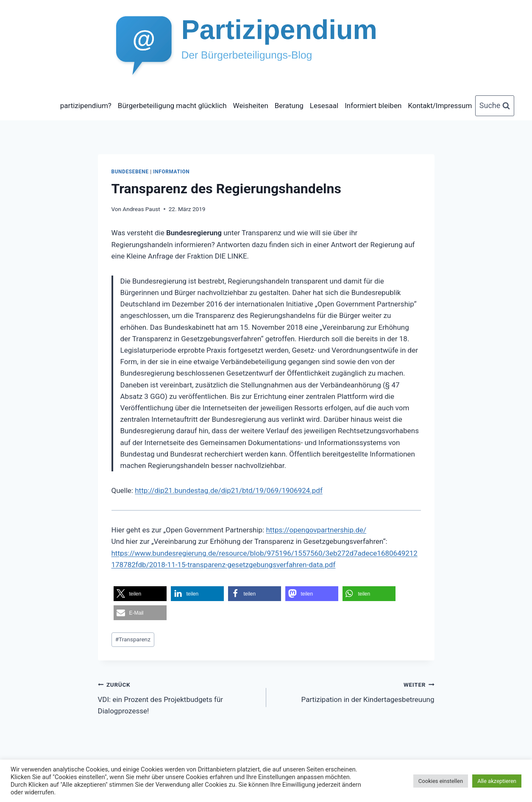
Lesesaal (324, 106)
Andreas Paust (141, 209)
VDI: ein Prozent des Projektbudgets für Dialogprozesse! (178, 697)
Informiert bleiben (373, 106)
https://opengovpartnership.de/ (316, 530)
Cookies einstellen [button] (441, 781)
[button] (140, 594)
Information (171, 172)
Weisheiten (251, 106)
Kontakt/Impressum (440, 106)
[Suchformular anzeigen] (495, 106)
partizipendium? (86, 106)
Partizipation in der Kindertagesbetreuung (354, 691)
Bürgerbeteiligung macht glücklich (172, 106)
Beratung (289, 106)
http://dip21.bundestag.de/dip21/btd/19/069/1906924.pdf (229, 490)
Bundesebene (130, 172)
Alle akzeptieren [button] (497, 781)
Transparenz (133, 639)
